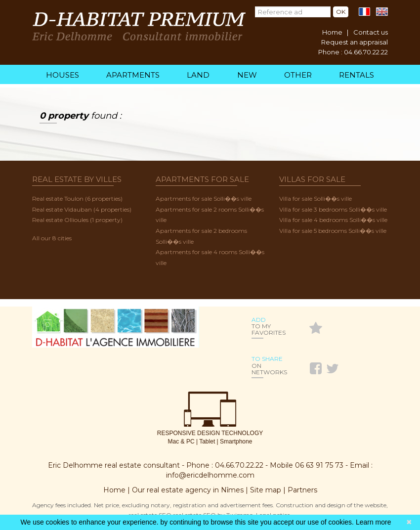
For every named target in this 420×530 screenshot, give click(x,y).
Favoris (316, 328)
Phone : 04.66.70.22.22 (353, 52)
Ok (341, 12)
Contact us (371, 32)
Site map (266, 490)
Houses (63, 75)
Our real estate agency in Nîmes (188, 490)
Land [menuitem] (198, 75)
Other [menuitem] (298, 75)
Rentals (357, 75)
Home (332, 32)
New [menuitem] (247, 75)
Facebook (317, 367)
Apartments (133, 75)
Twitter (334, 367)
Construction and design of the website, (332, 505)
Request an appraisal (355, 42)
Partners (302, 490)
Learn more (374, 522)
